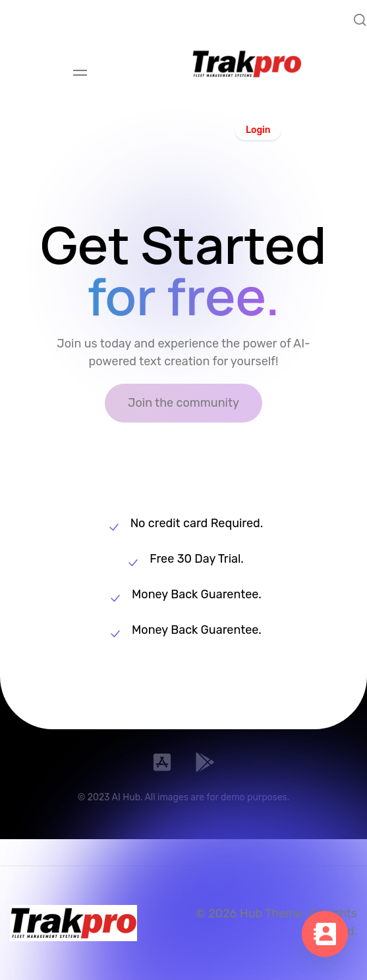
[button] (258, 129)
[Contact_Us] (325, 941)
